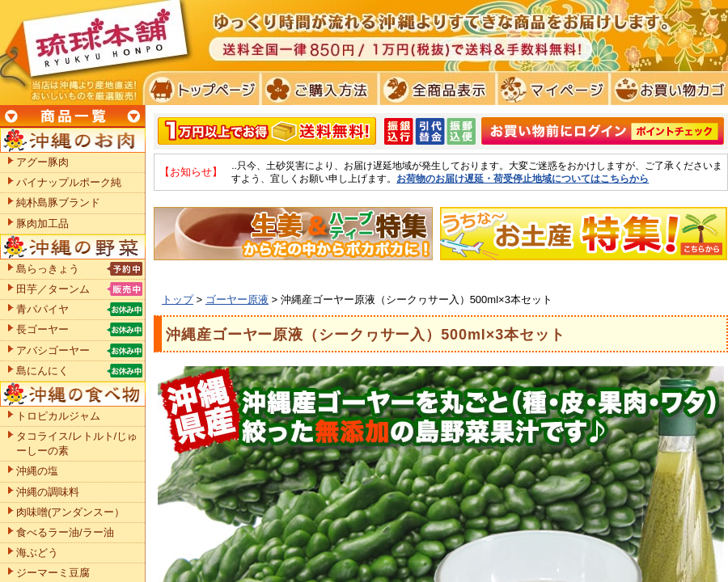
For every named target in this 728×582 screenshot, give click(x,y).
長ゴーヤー (42, 329)
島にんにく (42, 371)
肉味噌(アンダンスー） (70, 512)
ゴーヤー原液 (237, 299)
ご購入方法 (317, 89)
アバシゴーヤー (53, 350)
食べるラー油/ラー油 (65, 532)
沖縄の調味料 (48, 492)
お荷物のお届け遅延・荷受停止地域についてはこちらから (523, 178)
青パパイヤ (42, 309)
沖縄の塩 (37, 471)
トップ (178, 299)
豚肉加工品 (42, 224)
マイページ (550, 89)
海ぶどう (37, 552)
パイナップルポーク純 (69, 182)
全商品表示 (434, 89)
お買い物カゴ (667, 89)
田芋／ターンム (53, 289)
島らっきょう (48, 269)
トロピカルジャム (58, 416)
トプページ (201, 89)
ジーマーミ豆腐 (53, 573)
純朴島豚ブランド (58, 202)
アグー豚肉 (42, 162)
